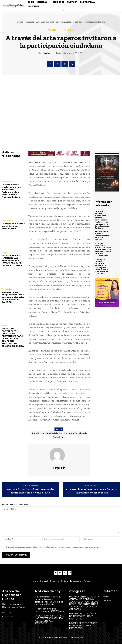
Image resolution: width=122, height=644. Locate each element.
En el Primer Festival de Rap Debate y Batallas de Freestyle (60, 435)
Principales (68, 30)
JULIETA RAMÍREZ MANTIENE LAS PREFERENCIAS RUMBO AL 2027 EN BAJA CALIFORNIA (12, 260)
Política (5, 252)
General (30, 22)
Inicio (20, 22)
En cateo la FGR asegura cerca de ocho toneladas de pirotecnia (91, 491)
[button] (63, 10)
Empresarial (7, 182)
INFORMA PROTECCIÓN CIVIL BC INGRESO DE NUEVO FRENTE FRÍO (84, 616)
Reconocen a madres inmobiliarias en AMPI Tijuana (13, 226)
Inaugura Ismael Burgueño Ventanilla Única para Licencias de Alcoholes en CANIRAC (13, 297)
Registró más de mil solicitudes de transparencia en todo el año (30, 491)
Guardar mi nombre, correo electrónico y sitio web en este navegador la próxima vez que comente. (53, 547)
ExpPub (47, 53)
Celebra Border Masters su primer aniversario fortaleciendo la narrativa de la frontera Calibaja (12, 191)
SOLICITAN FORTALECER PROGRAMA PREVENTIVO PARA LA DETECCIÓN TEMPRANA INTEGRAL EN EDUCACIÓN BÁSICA (13, 337)
